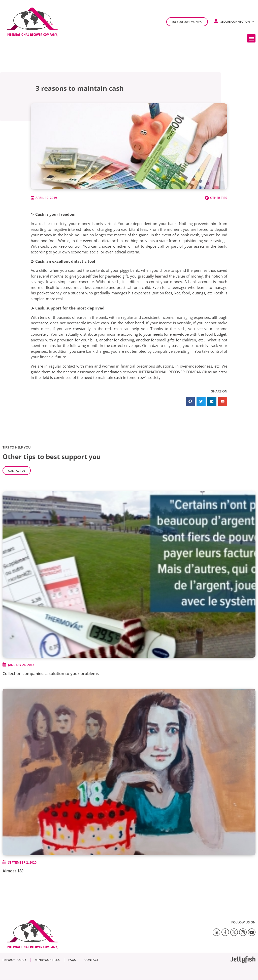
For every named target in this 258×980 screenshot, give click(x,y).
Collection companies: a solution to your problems (51, 674)
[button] (251, 38)
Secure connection (237, 22)
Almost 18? (13, 871)
